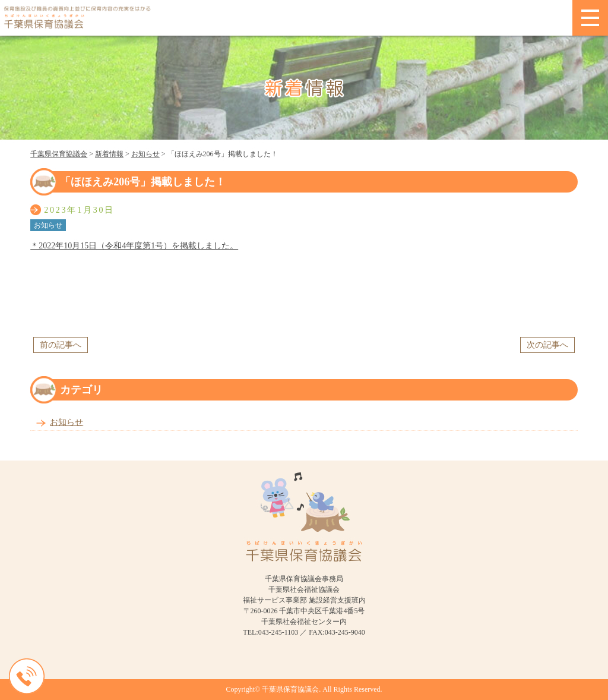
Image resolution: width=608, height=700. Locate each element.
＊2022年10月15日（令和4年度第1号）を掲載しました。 (134, 246)
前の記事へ (61, 345)
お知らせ (66, 422)
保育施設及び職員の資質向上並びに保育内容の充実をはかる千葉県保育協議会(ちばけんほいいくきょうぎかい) (286, 18)
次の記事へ (547, 345)
